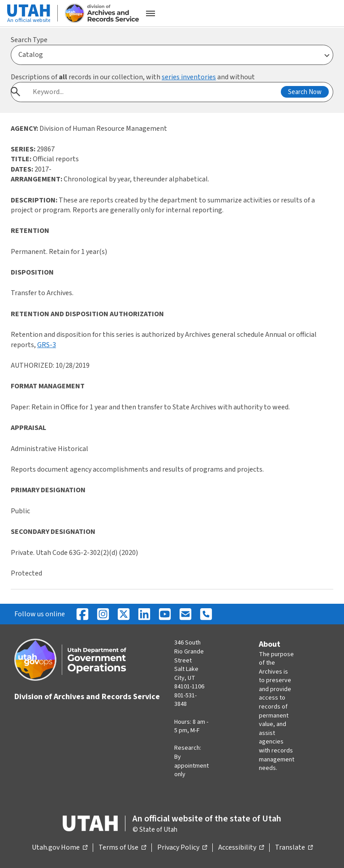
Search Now (305, 92)
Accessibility (241, 848)
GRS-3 (47, 345)
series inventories (189, 77)
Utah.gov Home (60, 848)
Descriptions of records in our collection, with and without (133, 77)
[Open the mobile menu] (150, 13)
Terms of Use (122, 848)
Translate (294, 848)
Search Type (29, 40)
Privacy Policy (182, 848)
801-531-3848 (185, 700)
